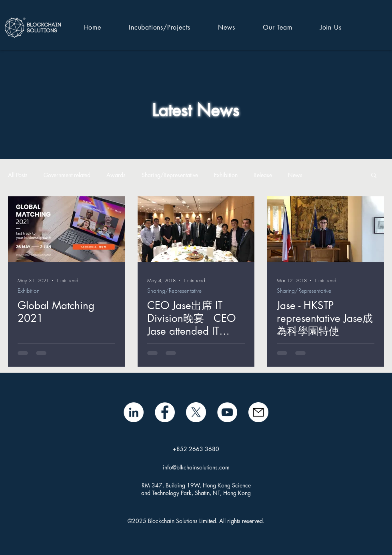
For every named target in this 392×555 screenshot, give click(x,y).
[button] (374, 176)
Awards (116, 175)
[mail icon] (258, 412)
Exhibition (226, 175)
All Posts (18, 175)
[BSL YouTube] (227, 412)
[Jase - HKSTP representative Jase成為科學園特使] (326, 229)
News (295, 175)
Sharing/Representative (170, 175)
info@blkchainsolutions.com (196, 467)
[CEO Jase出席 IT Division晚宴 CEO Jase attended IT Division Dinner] (196, 229)
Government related (67, 175)
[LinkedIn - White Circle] (134, 412)
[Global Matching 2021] (66, 229)
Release (263, 175)
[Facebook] (165, 412)
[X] (196, 412)
